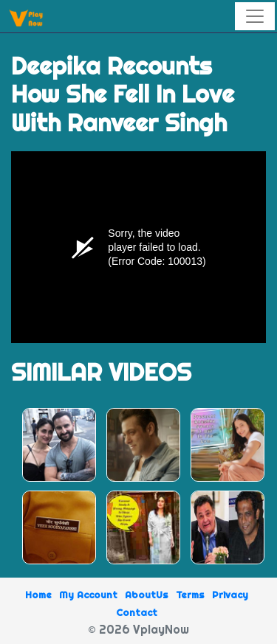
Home (38, 595)
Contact (137, 612)
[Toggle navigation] (255, 16)
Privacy (230, 595)
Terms (190, 595)
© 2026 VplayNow (138, 629)
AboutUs (147, 595)
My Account (88, 595)
